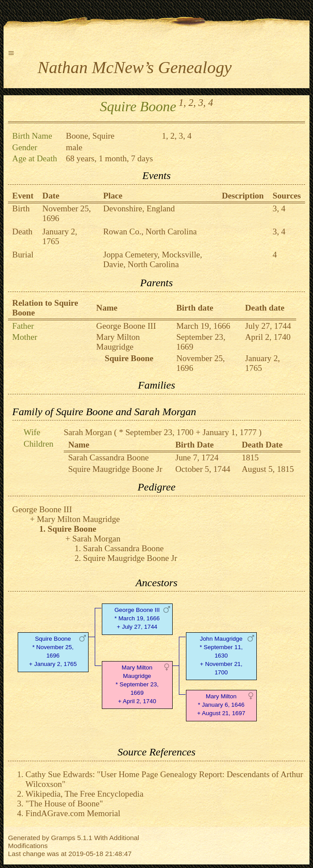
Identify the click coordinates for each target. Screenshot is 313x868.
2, (192, 103)
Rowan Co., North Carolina (150, 232)
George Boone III (126, 326)
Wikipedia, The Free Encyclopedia (85, 794)
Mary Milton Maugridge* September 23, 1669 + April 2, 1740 (137, 684)
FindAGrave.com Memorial (73, 813)
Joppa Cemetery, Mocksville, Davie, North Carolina (153, 259)
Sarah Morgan (88, 432)
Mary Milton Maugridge (118, 342)
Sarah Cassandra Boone (108, 457)
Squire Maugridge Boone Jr (115, 469)
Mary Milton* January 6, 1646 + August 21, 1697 (221, 705)
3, (202, 103)
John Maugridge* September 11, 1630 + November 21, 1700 (221, 655)
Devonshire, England (139, 208)
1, (182, 103)
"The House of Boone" (64, 804)
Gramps (63, 838)
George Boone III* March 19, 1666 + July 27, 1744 (137, 618)
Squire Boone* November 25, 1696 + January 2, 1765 (53, 651)
